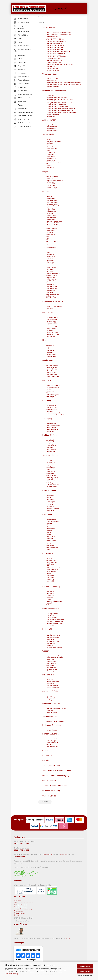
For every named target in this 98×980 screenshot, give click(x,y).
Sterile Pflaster (51, 234)
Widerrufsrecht (18, 911)
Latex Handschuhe (52, 367)
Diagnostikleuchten (52, 746)
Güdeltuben (50, 411)
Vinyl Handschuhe (52, 375)
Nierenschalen (51, 527)
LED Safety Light (51, 741)
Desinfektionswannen (53, 334)
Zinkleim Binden (51, 296)
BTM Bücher (50, 616)
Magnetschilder (51, 581)
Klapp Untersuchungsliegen (55, 180)
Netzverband (50, 272)
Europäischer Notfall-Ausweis (55, 619)
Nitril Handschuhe (52, 369)
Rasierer (49, 534)
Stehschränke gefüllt (52, 79)
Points (48, 227)
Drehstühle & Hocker (52, 186)
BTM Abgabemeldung (53, 614)
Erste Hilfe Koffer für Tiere (54, 61)
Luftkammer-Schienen (53, 485)
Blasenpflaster (51, 198)
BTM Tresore (50, 625)
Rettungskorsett (51, 462)
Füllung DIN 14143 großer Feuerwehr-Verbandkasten (62, 112)
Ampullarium (50, 507)
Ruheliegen (50, 178)
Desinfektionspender (53, 332)
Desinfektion (47, 312)
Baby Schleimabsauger (53, 426)
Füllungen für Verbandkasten (54, 90)
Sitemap (46, 750)
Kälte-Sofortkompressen (54, 141)
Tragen (48, 470)
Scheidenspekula (51, 540)
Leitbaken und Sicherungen (54, 601)
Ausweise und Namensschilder (56, 721)
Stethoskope (50, 397)
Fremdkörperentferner (53, 521)
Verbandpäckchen (52, 287)
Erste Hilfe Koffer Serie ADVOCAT (56, 42)
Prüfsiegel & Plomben (53, 70)
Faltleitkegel (50, 596)
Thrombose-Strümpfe (53, 298)
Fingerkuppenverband (53, 208)
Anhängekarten (51, 634)
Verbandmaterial (49, 248)
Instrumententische (52, 685)
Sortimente (50, 232)
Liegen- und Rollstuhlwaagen (55, 656)
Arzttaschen (50, 495)
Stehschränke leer (52, 81)
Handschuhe (48, 360)
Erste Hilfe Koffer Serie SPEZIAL (56, 46)
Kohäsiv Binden (51, 264)
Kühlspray (49, 166)
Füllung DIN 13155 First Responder (57, 97)
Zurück (45, 802)
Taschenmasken (51, 405)
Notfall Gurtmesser (52, 570)
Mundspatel (50, 525)
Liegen (45, 171)
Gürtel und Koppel (52, 730)
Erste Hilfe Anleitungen (53, 636)
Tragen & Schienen (50, 455)
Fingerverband (51, 210)
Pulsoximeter (50, 391)
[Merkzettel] (63, 7)
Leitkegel (49, 603)
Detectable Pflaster (52, 204)
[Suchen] (55, 7)
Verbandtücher (51, 290)
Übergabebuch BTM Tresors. (55, 623)
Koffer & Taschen (49, 490)
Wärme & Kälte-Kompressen (55, 162)
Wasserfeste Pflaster (53, 242)
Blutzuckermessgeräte (53, 385)
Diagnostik (47, 380)
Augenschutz (50, 347)
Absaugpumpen (51, 424)
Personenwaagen (52, 669)
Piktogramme (50, 511)
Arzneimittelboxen (52, 712)
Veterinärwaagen (51, 667)
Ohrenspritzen (51, 529)
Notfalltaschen (51, 501)
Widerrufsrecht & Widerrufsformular (57, 770)
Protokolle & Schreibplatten (54, 647)
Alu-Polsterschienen (52, 487)
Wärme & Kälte (48, 134)
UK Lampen (50, 745)
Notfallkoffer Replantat (53, 59)
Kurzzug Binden (51, 268)
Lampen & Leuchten (50, 734)
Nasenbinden (50, 270)
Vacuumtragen (51, 468)
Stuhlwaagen (50, 665)
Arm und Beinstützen (53, 682)
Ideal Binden (50, 262)
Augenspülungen (49, 120)
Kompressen (50, 266)
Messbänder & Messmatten (55, 658)
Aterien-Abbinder (51, 519)
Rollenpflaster (51, 231)
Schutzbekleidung (52, 356)
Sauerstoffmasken (52, 409)
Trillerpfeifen (50, 711)
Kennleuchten (50, 564)
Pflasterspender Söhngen (54, 225)
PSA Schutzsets (51, 355)
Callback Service (49, 796)
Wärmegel (49, 164)
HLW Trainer (50, 696)
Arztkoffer (49, 497)
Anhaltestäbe (50, 594)
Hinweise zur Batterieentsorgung (56, 776)
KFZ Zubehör (48, 553)
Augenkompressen (52, 131)
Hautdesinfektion (51, 321)
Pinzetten (49, 531)
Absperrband (50, 592)
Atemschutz (50, 345)
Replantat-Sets (51, 156)
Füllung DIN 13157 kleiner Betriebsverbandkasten (61, 103)
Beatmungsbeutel (52, 407)
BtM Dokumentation (51, 609)
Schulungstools (51, 700)
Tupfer (48, 283)
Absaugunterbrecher (52, 429)
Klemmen (49, 523)
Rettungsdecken (51, 158)
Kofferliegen (50, 182)
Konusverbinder (51, 431)
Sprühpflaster (50, 244)
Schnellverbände (51, 277)
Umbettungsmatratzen (53, 483)
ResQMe (49, 573)
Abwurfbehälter (51, 451)
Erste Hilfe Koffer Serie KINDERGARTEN (58, 51)
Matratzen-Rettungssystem (54, 481)
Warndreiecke (50, 575)
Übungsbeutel (51, 698)
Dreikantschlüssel (52, 562)
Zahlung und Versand (51, 765)
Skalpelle (49, 544)
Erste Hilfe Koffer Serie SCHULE (56, 53)
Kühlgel (49, 151)
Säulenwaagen (51, 671)
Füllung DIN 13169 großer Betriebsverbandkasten (61, 108)
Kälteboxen (50, 143)
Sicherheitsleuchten (52, 743)
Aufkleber (49, 558)
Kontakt (46, 760)
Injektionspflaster (52, 215)
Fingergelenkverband (53, 206)
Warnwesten (50, 577)
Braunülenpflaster (52, 200)
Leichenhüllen (51, 153)
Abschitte (49, 197)
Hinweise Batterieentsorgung (23, 909)
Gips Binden (50, 260)
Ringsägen (50, 538)
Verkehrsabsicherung (51, 587)
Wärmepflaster (51, 240)
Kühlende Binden (51, 147)
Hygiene (46, 340)
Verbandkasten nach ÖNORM (55, 40)
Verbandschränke (49, 74)
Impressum (47, 755)
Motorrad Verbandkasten (54, 38)
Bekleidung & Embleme (52, 725)
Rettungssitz (50, 464)
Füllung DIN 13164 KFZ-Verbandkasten (58, 107)
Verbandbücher (51, 66)
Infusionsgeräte (51, 444)
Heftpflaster (50, 214)
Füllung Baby (50, 95)
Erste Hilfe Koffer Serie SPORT (55, 55)
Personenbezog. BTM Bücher (55, 621)
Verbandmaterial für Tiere (53, 302)
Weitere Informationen (85, 976)
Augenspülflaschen (52, 125)
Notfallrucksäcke (51, 503)
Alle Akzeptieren (85, 966)
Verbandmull (50, 285)
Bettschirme (50, 684)
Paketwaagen (50, 660)
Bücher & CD (47, 629)
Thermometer (50, 393)
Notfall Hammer (51, 572)
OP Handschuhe (51, 371)
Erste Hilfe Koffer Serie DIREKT (55, 47)
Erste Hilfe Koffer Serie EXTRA (55, 44)
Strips (48, 236)
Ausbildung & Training (51, 691)
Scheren (49, 542)
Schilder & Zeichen (50, 716)
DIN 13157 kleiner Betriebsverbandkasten (59, 32)
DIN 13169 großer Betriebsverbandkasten (59, 34)
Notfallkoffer (50, 505)
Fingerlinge (50, 258)
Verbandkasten (48, 27)
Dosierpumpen (51, 336)
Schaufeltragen (51, 472)
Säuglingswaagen (52, 662)
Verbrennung (50, 168)
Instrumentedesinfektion (54, 325)
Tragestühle (50, 479)
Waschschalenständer (53, 687)
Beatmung (47, 400)
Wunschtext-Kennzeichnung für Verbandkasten (60, 64)
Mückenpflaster (51, 219)
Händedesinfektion (52, 317)
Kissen (48, 145)
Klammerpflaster (51, 217)
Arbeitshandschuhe (52, 365)
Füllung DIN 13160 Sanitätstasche (56, 105)
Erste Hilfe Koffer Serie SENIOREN (56, 57)
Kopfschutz (50, 353)
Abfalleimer (50, 680)
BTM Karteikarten (52, 617)
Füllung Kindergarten (53, 114)
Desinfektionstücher (52, 327)
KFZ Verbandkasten (52, 36)
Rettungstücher (51, 466)
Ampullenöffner (51, 440)
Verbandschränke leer (53, 86)
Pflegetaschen (51, 499)
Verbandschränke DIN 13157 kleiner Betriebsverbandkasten (64, 83)
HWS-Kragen (50, 460)
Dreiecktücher (51, 254)
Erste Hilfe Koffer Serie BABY (55, 49)
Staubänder (50, 448)
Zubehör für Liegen (52, 188)
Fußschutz (50, 349)
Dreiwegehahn (51, 442)
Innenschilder (50, 579)
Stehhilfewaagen (51, 663)
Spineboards (50, 473)
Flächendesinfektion (52, 323)
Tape (48, 238)
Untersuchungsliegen (53, 176)
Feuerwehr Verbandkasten (54, 63)
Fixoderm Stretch (51, 212)
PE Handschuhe (51, 373)
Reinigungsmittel (51, 329)
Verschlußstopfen (52, 449)
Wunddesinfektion (52, 319)
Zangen (49, 550)
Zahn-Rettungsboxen (53, 294)
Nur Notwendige (85, 971)
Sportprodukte (51, 160)
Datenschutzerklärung (12, 974)
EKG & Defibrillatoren (53, 387)
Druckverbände (51, 256)
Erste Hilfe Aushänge (53, 68)
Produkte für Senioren (51, 704)
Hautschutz (50, 331)
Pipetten (49, 532)
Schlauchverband (51, 275)
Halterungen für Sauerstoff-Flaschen (57, 415)
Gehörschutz (50, 351)
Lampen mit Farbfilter (53, 739)
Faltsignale (50, 599)
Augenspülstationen (52, 127)
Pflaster (46, 192)
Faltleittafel (50, 597)
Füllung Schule (51, 116)
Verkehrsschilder (51, 605)
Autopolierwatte (51, 560)
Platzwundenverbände (53, 273)
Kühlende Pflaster (52, 149)
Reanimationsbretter (52, 477)
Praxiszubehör (48, 675)
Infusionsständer (51, 446)
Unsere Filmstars (49, 781)
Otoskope (49, 389)
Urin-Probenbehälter (52, 548)
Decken (49, 139)
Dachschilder (50, 583)
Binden (48, 253)
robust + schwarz (51, 229)
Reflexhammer (51, 536)
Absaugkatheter (51, 427)
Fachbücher (50, 645)
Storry (68, 938)
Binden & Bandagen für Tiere (55, 307)
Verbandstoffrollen (52, 289)
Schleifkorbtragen (52, 475)
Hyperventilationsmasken (54, 413)
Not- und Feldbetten (52, 184)
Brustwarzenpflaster (52, 202)
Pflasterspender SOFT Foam (55, 223)
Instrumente (47, 514)
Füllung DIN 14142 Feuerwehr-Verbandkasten (60, 110)
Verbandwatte (51, 292)
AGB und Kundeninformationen (55, 786)
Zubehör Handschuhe (53, 377)
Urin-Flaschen (50, 546)
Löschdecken (50, 154)
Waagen (46, 651)
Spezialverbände (51, 281)
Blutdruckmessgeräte (53, 395)
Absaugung (47, 419)
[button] (59, 7)
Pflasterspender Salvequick (54, 221)
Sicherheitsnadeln (52, 279)
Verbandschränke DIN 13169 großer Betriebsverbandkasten (64, 85)
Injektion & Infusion (50, 435)
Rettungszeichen (51, 129)
